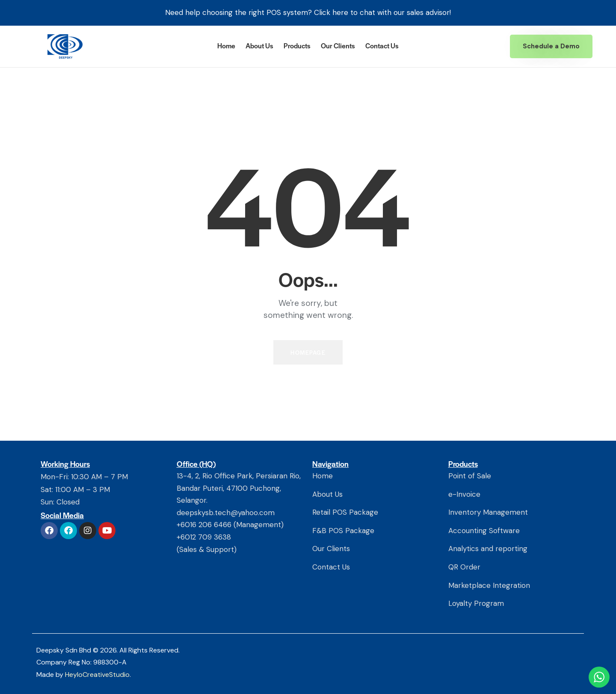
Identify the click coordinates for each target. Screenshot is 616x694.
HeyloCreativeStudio (97, 675)
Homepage (308, 352)
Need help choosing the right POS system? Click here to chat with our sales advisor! (308, 12)
